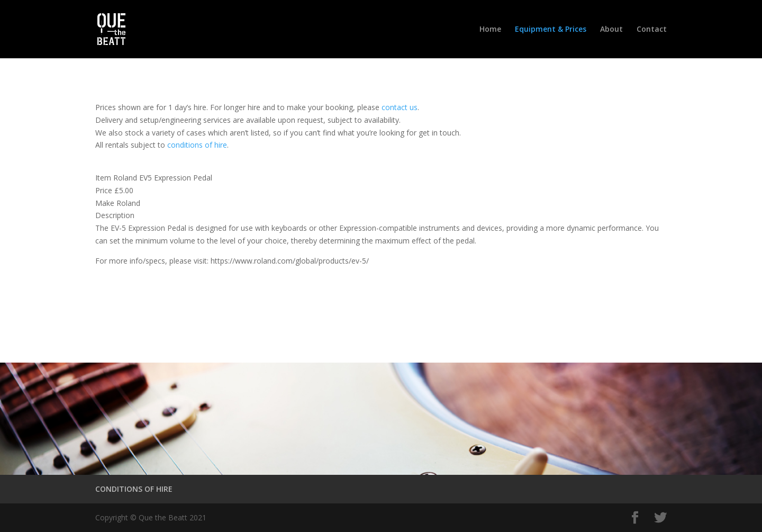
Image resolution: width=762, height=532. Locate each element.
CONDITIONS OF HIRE (134, 489)
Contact (652, 30)
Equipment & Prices (551, 30)
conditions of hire (197, 145)
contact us (400, 107)
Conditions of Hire (152, 306)
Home (490, 30)
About (611, 30)
